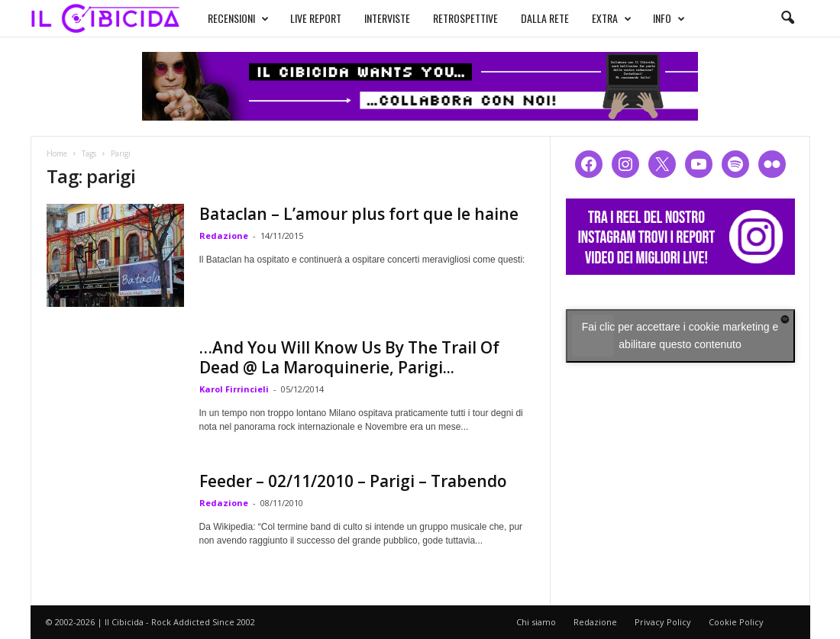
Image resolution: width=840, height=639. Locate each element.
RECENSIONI (238, 18)
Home (57, 153)
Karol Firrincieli (234, 389)
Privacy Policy (663, 622)
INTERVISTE (387, 18)
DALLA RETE (545, 18)
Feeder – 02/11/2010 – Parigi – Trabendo (353, 481)
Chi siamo (536, 622)
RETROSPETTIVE (465, 18)
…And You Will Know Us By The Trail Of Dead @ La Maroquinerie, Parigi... (349, 357)
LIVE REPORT (316, 18)
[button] (787, 18)
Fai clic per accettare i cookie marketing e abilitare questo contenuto (680, 336)
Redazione (224, 236)
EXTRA (612, 18)
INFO (669, 18)
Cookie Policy (736, 622)
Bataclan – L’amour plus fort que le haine (359, 214)
